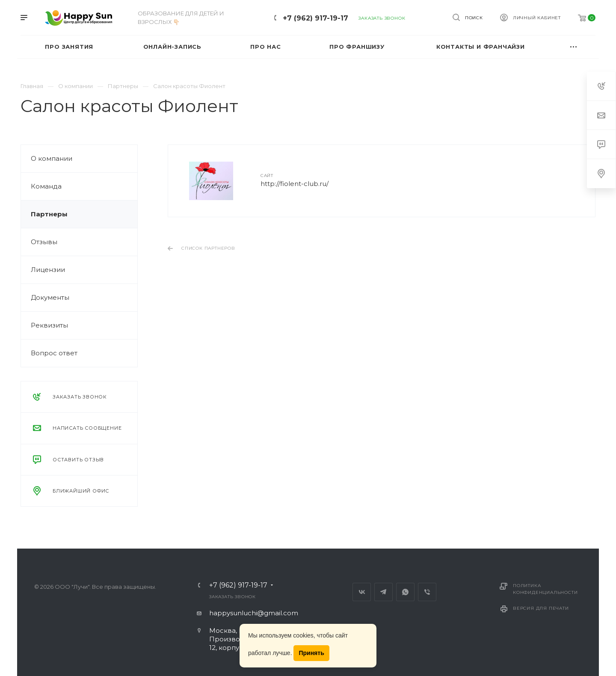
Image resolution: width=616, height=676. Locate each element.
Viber (427, 592)
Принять (311, 653)
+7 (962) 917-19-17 (315, 18)
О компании (52, 158)
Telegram (384, 592)
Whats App (405, 592)
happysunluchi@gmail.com (254, 613)
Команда (46, 186)
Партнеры (49, 214)
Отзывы (44, 242)
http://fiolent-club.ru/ (295, 184)
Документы (50, 297)
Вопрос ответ (54, 353)
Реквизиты (49, 325)
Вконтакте (362, 592)
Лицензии (48, 270)
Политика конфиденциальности (545, 589)
